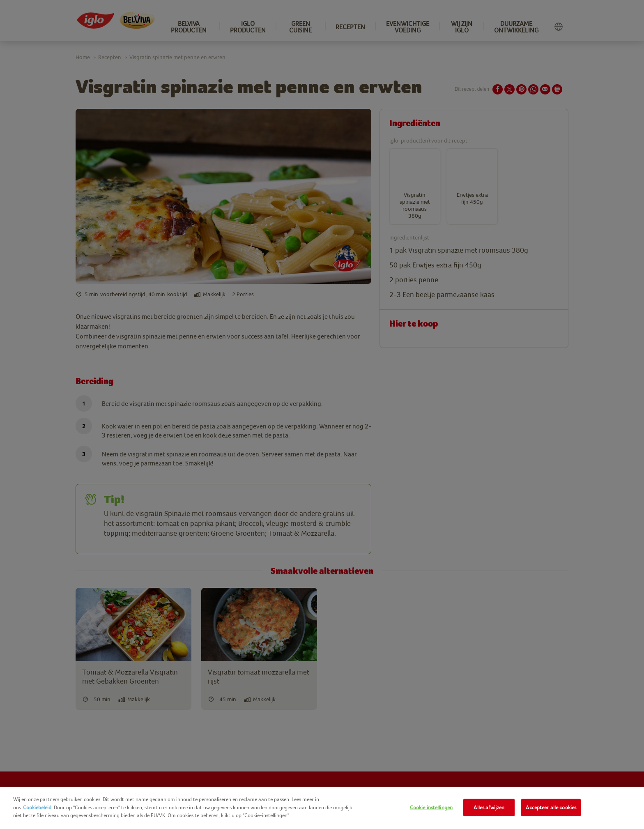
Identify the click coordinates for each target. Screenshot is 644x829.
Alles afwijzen (489, 807)
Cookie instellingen (431, 807)
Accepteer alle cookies (551, 807)
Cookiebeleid (37, 807)
